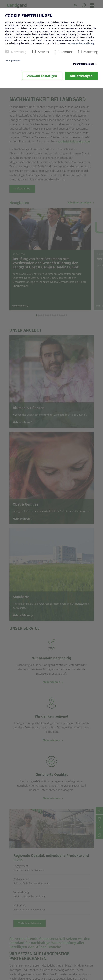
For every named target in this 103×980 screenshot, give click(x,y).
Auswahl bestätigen (42, 76)
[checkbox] (7, 52)
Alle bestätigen (81, 76)
